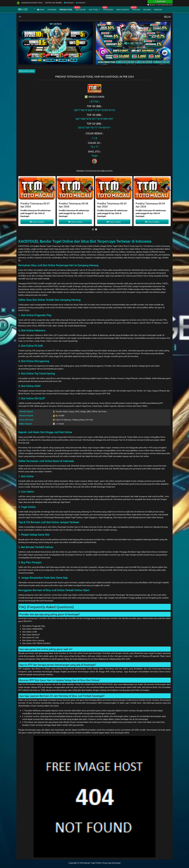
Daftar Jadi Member (53, 3)
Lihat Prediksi (37, 222)
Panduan (158, 9)
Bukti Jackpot (123, 9)
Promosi (136, 9)
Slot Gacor (81, 9)
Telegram (69, 3)
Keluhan (147, 9)
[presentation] (93, 229)
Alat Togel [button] (94, 9)
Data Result (108, 9)
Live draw (52, 9)
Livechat (81, 3)
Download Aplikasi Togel (30, 3)
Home (41, 9)
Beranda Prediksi (27, 71)
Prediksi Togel (66, 9)
